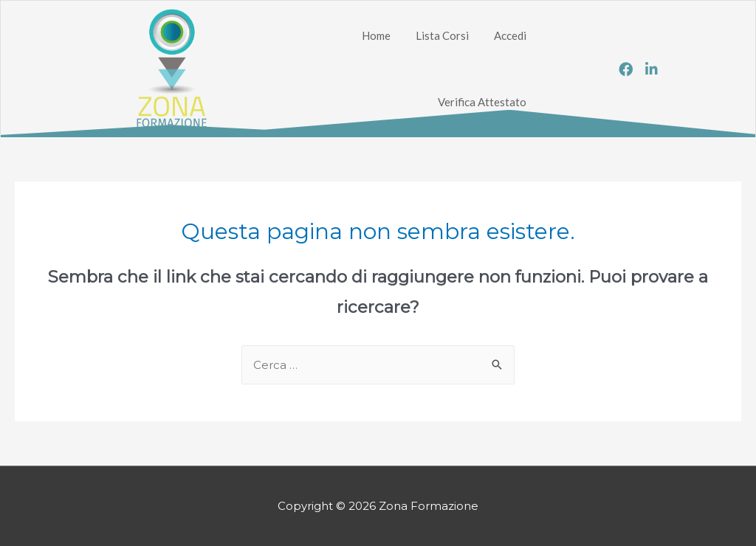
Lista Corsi (442, 35)
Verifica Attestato (482, 102)
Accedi (510, 35)
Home (376, 35)
